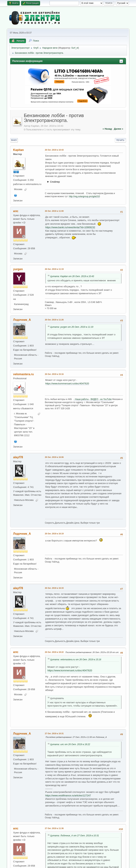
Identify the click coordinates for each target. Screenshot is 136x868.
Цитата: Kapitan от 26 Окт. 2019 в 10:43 (72, 276)
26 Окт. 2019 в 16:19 (54, 534)
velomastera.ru (24, 374)
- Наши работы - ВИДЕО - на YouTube (93, 399)
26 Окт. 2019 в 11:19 (54, 269)
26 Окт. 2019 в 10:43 (54, 150)
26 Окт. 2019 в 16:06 (54, 457)
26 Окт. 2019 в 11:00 (54, 211)
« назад (107, 129)
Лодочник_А (22, 320)
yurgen (18, 269)
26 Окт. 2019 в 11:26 (54, 320)
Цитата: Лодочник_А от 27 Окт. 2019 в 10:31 (75, 836)
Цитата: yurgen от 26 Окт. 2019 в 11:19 (72, 327)
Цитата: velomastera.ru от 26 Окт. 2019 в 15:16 (76, 660)
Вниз (14, 140)
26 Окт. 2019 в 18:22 (54, 652)
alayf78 (18, 457)
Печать (120, 140)
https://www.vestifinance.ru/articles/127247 (68, 795)
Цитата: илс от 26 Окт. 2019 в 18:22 (70, 744)
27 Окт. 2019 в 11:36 (54, 828)
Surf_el (75, 48)
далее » (119, 129)
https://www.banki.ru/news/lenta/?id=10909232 (70, 227)
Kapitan (19, 150)
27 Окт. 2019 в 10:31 (54, 733)
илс (16, 211)
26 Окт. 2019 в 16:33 (54, 588)
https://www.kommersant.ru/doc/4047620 (67, 383)
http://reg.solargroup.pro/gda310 (84, 196)
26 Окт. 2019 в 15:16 (54, 374)
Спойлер (55, 182)
